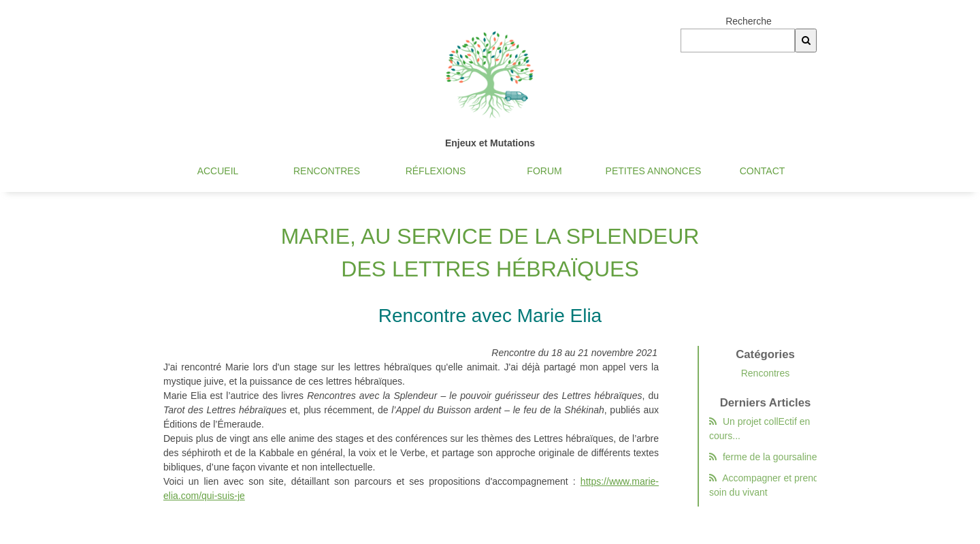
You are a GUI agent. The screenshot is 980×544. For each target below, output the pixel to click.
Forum (544, 171)
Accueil (218, 171)
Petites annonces (654, 171)
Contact (763, 171)
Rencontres (327, 171)
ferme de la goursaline (766, 457)
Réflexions (436, 171)
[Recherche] (806, 41)
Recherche (749, 21)
